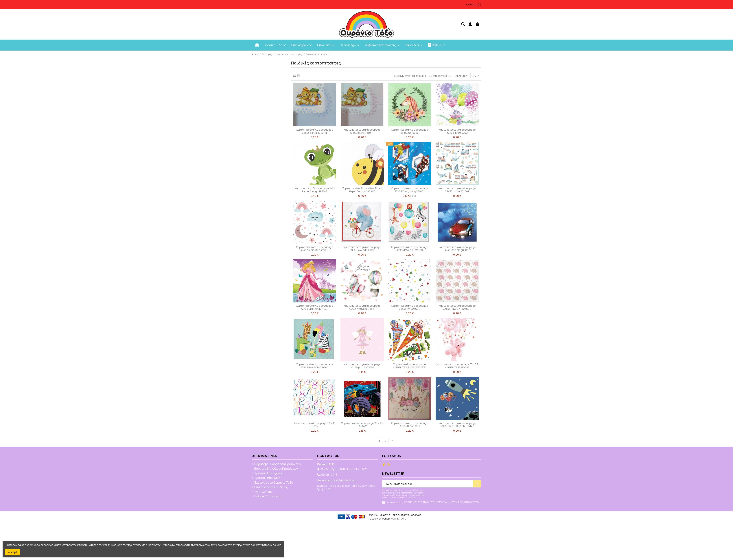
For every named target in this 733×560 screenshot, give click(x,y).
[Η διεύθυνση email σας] (428, 484)
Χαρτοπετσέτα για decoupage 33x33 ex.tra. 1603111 (362, 131)
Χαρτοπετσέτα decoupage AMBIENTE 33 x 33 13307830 (410, 366)
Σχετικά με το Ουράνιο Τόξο (274, 483)
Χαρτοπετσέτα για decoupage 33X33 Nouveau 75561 (362, 307)
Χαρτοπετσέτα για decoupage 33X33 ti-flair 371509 (457, 190)
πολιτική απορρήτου (466, 502)
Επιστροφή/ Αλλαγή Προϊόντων (276, 469)
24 (476, 76)
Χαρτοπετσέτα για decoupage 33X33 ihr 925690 (410, 307)
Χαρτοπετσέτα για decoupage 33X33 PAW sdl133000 (362, 249)
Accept (13, 552)
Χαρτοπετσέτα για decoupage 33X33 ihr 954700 (457, 131)
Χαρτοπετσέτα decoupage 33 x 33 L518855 (315, 425)
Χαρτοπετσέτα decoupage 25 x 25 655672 (362, 425)
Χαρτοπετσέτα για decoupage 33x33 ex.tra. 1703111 (315, 131)
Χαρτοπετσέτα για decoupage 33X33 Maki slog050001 (457, 249)
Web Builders (398, 519)
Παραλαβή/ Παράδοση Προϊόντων (278, 464)
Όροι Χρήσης (263, 492)
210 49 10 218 (329, 475)
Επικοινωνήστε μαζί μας (271, 487)
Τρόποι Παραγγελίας (269, 473)
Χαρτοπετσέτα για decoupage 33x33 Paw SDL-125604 (457, 307)
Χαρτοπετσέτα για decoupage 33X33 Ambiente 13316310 (315, 249)
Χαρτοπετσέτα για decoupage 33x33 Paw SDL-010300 (315, 366)
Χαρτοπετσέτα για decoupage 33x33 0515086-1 (410, 425)
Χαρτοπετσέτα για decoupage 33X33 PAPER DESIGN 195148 (457, 425)
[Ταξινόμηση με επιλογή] (462, 76)
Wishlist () (474, 4)
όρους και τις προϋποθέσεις (424, 502)
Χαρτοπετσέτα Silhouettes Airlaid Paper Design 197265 (362, 190)
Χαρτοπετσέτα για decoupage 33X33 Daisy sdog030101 (410, 190)
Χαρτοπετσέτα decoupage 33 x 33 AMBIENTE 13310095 (457, 366)
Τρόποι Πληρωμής (267, 478)
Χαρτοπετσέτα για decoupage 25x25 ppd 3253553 (362, 366)
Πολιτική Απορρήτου (269, 496)
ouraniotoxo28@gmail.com (338, 480)
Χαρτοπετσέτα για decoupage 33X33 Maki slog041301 (315, 307)
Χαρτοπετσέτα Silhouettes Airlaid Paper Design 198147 (315, 190)
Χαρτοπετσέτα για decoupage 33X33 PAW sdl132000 (410, 249)
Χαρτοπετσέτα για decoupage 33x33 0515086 (410, 131)
